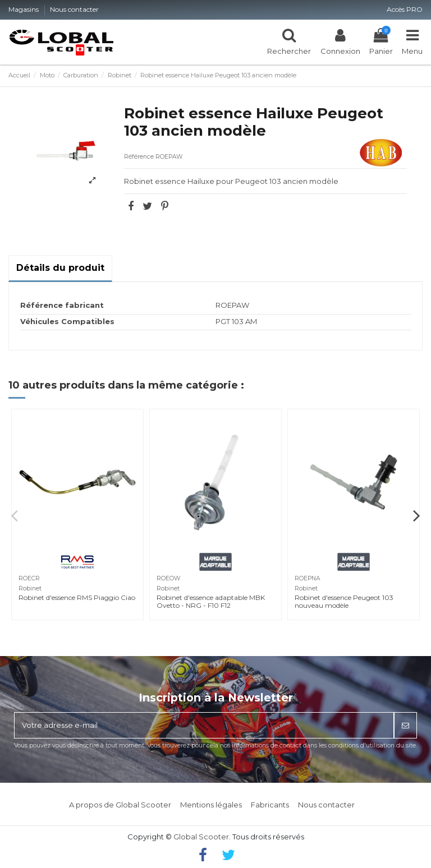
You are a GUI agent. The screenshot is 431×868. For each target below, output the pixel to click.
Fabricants (270, 805)
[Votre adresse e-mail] (204, 726)
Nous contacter (74, 9)
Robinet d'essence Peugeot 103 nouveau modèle (344, 601)
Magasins (24, 9)
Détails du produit (60, 268)
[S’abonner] (405, 726)
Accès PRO (405, 9)
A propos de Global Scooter (120, 805)
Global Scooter (201, 837)
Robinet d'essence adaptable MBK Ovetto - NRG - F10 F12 (211, 601)
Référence (139, 157)
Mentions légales (211, 805)
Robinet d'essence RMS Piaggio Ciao (77, 597)
